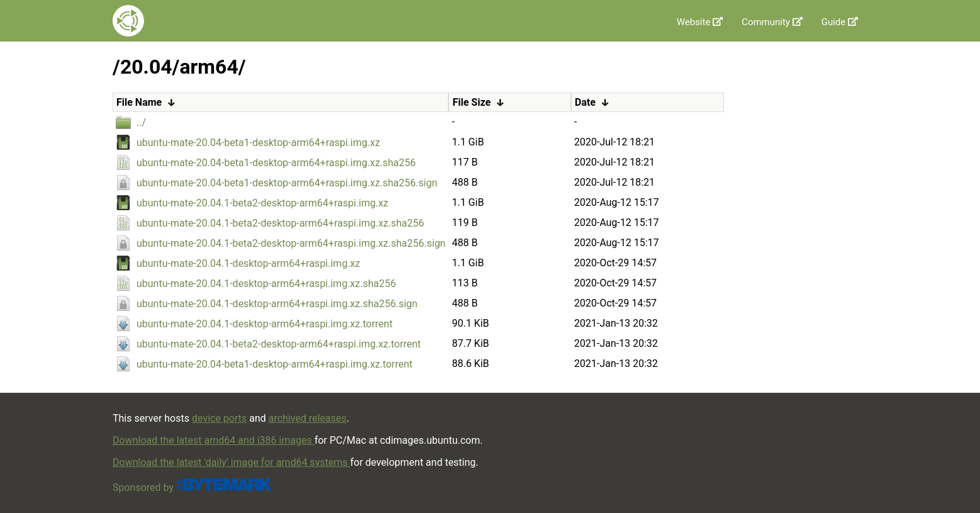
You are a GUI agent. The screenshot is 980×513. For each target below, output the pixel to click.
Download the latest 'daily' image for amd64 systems (231, 462)
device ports (219, 418)
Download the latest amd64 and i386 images (214, 440)
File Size (471, 102)
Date (585, 102)
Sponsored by (193, 488)
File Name (139, 102)
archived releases (308, 418)
